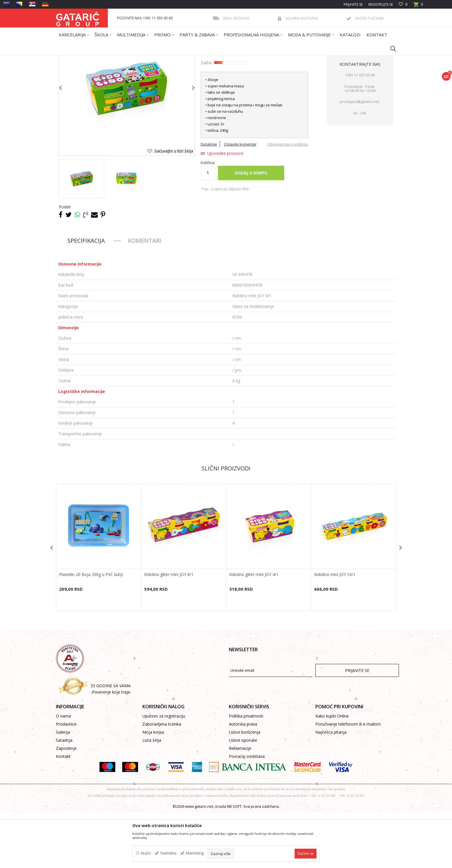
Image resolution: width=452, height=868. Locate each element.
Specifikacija (86, 296)
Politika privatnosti (246, 772)
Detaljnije (209, 200)
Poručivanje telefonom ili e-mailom (348, 780)
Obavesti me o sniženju (288, 200)
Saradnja (64, 796)
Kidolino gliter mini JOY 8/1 (169, 630)
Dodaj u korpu (251, 228)
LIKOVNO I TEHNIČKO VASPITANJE (166, 59)
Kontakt (63, 812)
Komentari (145, 296)
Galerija (63, 788)
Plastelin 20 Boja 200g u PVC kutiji (91, 630)
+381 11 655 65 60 (360, 131)
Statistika (168, 853)
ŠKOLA (130, 59)
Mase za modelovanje (215, 59)
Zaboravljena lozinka (162, 780)
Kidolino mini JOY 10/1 (335, 630)
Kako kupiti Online (332, 772)
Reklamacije (240, 804)
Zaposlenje (66, 804)
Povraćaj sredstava (247, 812)
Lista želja (152, 796)
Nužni (146, 853)
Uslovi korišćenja (245, 788)
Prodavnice (66, 780)
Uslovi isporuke (243, 796)
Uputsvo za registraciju (164, 772)
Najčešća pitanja (331, 788)
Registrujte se (381, 4)
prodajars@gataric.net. (360, 157)
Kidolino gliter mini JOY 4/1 (254, 630)
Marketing (195, 853)
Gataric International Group (78, 59)
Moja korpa (153, 788)
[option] (81, 234)
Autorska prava (243, 780)
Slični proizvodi (226, 524)
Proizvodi (113, 59)
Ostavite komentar (240, 200)
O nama (63, 772)
